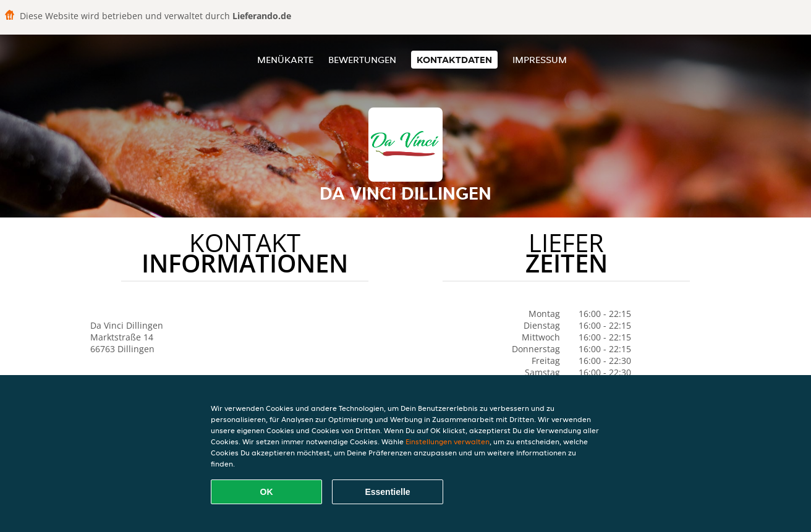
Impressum (540, 60)
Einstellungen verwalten (448, 441)
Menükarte (285, 60)
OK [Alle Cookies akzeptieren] (267, 492)
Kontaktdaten (454, 60)
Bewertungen (362, 60)
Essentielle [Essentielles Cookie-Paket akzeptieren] (387, 492)
